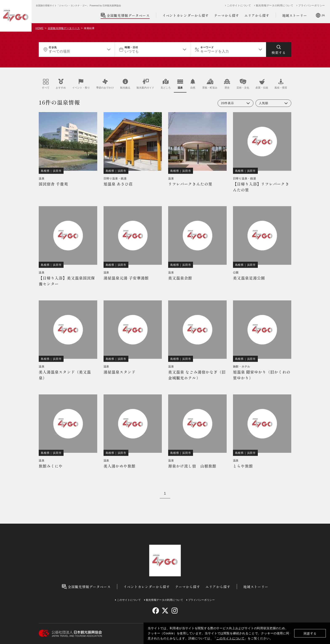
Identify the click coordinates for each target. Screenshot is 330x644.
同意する (310, 633)
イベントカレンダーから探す (186, 15)
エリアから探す (257, 15)
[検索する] (279, 50)
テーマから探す (227, 15)
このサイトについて (230, 638)
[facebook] (156, 611)
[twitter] (165, 611)
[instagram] (174, 611)
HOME (39, 28)
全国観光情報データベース (125, 15)
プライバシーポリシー (312, 5)
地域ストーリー (295, 15)
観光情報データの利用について (275, 5)
